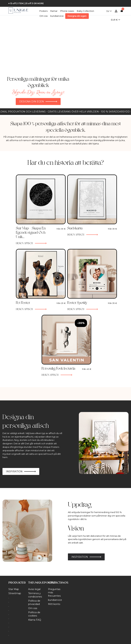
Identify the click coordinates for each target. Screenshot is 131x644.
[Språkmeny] (109, 10)
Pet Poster (23, 302)
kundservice (57, 16)
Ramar (54, 11)
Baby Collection (85, 11)
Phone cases (67, 11)
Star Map (14, 589)
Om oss (43, 16)
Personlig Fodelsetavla (58, 368)
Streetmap (15, 593)
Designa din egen (77, 16)
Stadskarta (75, 228)
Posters (43, 11)
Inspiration (14, 471)
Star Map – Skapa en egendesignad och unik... (31, 232)
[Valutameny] (116, 18)
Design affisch (25, 243)
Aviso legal (34, 589)
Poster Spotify (77, 302)
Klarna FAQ (35, 620)
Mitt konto (54, 604)
